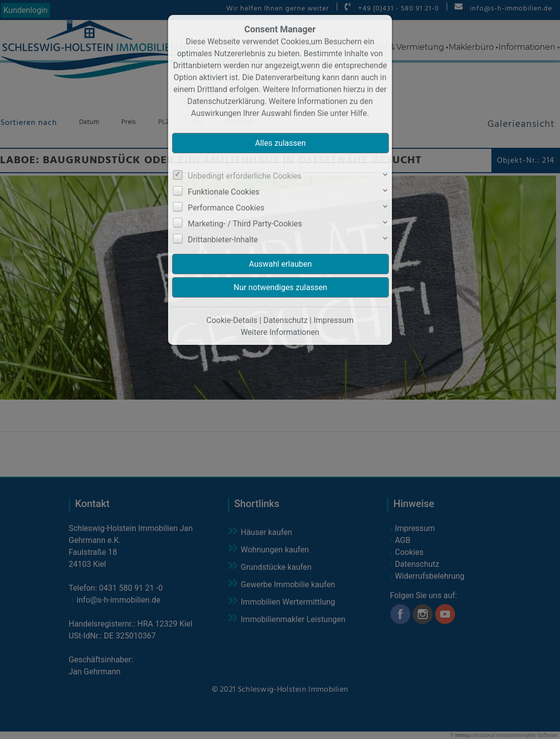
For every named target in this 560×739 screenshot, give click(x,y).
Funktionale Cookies (224, 192)
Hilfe (359, 113)
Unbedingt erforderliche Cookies (245, 176)
